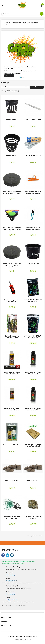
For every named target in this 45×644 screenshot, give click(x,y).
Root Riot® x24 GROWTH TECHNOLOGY (33, 301)
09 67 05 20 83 (10, 594)
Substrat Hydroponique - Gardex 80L (33, 517)
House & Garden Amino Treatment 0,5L (33, 409)
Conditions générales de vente (28, 636)
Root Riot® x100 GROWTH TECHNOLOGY (33, 337)
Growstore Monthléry (13, 567)
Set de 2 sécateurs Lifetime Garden (12, 337)
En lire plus (9, 76)
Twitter (7, 555)
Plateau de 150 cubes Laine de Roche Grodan (33, 445)
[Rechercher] (22, 14)
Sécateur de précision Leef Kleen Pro (12, 301)
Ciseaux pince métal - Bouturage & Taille (33, 228)
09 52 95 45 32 (10, 575)
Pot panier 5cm (12, 119)
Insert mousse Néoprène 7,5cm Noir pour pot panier (12, 265)
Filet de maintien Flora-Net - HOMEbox (12, 517)
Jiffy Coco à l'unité (33, 481)
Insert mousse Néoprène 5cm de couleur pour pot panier (12, 229)
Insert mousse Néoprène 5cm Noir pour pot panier (12, 192)
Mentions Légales (13, 636)
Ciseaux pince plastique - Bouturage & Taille (33, 192)
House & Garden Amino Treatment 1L (33, 373)
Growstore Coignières (13, 586)
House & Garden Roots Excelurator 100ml (12, 409)
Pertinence (15, 87)
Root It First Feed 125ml (12, 444)
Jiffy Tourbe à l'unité (12, 481)
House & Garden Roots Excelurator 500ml (12, 373)
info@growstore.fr (11, 581)
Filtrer (37, 87)
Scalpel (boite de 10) (33, 155)
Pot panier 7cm (12, 155)
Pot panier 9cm (33, 264)
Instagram (12, 555)
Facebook (3, 555)
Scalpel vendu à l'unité (33, 119)
